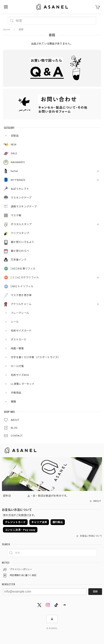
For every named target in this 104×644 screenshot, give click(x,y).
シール (15, 322)
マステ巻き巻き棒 (21, 295)
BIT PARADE (18, 180)
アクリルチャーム (21, 304)
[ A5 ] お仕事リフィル (23, 269)
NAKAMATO (18, 162)
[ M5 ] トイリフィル (22, 286)
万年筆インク (19, 260)
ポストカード (19, 340)
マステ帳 (16, 215)
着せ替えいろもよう (23, 242)
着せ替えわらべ (20, 251)
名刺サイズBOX (20, 375)
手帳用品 (16, 393)
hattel (14, 171)
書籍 (13, 402)
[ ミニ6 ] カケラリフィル (25, 277)
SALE (14, 153)
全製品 (15, 136)
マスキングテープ (21, 198)
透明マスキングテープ (24, 207)
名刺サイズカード (21, 331)
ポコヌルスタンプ (21, 224)
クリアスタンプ (20, 233)
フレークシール (20, 313)
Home (6, 30)
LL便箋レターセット (23, 384)
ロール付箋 (17, 366)
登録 (95, 592)
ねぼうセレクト (20, 189)
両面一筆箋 (17, 348)
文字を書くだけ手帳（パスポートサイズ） (36, 357)
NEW (14, 145)
